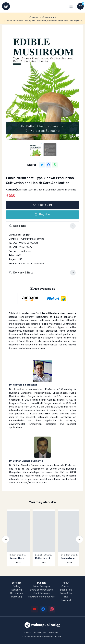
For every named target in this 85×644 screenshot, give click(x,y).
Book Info (18, 226)
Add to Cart (43, 205)
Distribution (17, 593)
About (66, 583)
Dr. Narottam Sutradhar (23, 385)
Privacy (27, 632)
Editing (17, 586)
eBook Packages (41, 593)
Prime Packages (41, 586)
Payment (66, 600)
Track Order (66, 593)
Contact (66, 586)
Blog (66, 597)
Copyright (54, 632)
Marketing (17, 597)
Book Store (49, 17)
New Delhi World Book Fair (41, 597)
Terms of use (40, 632)
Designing (17, 590)
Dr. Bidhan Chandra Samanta (26, 461)
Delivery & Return (23, 273)
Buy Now (42, 214)
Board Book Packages (41, 590)
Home (34, 17)
